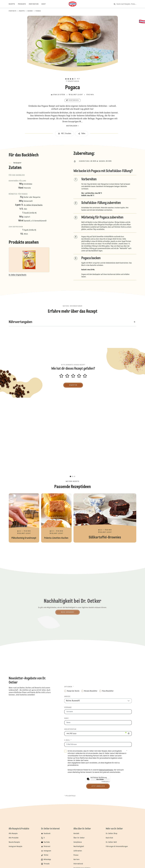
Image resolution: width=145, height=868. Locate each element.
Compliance (78, 842)
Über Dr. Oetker (79, 838)
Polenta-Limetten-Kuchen (56, 518)
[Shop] (45, 4)
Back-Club (109, 838)
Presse (76, 855)
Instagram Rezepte (16, 847)
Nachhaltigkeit (79, 847)
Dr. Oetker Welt (111, 842)
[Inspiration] (35, 4)
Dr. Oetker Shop (112, 834)
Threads (47, 864)
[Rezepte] (13, 4)
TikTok (46, 855)
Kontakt (76, 834)
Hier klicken (100, 780)
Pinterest (47, 847)
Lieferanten (78, 851)
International (78, 864)
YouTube (47, 842)
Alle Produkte (14, 838)
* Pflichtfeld (70, 796)
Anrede (67, 697)
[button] (72, 75)
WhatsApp (47, 860)
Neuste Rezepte (14, 842)
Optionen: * (69, 687)
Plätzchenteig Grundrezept (24, 518)
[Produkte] (23, 4)
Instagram (47, 851)
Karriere (77, 860)
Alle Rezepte (13, 834)
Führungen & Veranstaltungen (117, 847)
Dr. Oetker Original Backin (33, 205)
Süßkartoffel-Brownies (105, 518)
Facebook (47, 834)
